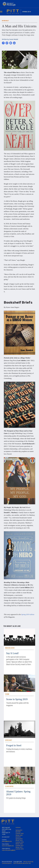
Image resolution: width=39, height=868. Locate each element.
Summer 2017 (20, 845)
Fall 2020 (18, 832)
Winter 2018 (19, 844)
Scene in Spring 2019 (17, 699)
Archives (18, 827)
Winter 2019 (19, 840)
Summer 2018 (20, 842)
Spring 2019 (27, 12)
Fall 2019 (18, 837)
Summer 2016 (20, 849)
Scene (7, 694)
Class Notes (9, 786)
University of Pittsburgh (17, 4)
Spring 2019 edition (28, 614)
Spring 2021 (19, 830)
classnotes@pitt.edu (8, 846)
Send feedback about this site (22, 863)
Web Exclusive (10, 648)
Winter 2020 (19, 835)
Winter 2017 (19, 847)
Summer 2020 (20, 833)
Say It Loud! (13, 653)
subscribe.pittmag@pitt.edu (10, 850)
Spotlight (9, 740)
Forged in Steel (14, 745)
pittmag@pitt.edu (7, 841)
